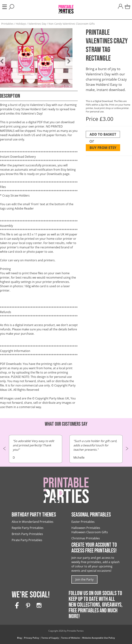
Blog (19, 638)
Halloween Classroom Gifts (90, 532)
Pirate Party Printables (27, 540)
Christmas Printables (86, 538)
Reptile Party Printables (28, 528)
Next (67, 59)
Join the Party (84, 579)
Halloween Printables (86, 528)
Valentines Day (37, 24)
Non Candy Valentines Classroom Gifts (72, 24)
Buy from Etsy (103, 148)
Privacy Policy (32, 638)
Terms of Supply (50, 638)
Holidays (21, 24)
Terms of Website (70, 638)
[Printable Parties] (66, 8)
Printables (7, 24)
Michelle (96, 449)
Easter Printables (83, 522)
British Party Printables (27, 534)
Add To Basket (103, 134)
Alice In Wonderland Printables (33, 522)
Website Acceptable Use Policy (99, 638)
